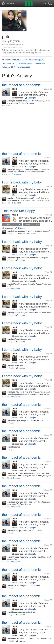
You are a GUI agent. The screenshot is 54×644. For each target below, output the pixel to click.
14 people (32, 195)
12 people (32, 98)
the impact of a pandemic (21, 85)
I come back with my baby (22, 182)
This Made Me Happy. (19, 211)
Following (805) (23, 67)
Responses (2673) (37, 60)
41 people (22, 228)
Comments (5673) (10, 63)
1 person (17, 174)
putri (14, 89)
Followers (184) (8, 67)
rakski (15, 215)
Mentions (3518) (26, 63)
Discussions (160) (20, 60)
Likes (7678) (40, 63)
